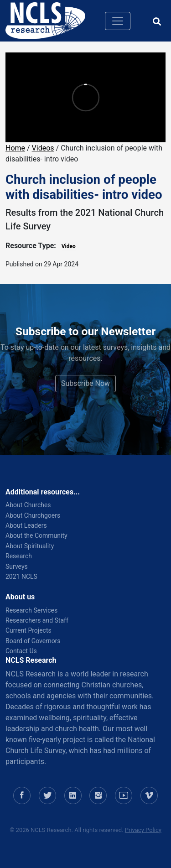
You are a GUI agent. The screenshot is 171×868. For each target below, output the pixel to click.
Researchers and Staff (37, 620)
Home (15, 148)
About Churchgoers (33, 515)
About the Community (36, 535)
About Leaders (26, 525)
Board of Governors (33, 641)
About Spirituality (30, 546)
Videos (43, 148)
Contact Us (21, 651)
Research (19, 556)
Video (69, 246)
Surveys (17, 567)
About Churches (28, 505)
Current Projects (28, 630)
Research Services (31, 610)
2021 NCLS (21, 577)
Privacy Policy (143, 830)
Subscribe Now (85, 383)
